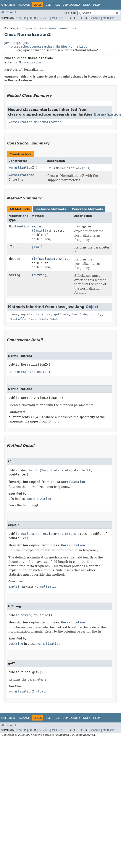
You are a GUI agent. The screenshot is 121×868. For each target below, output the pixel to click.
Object (92, 307)
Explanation (19, 226)
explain (38, 226)
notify (96, 314)
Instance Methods (51, 209)
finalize (43, 314)
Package (24, 5)
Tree (57, 5)
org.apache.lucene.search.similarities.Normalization (50, 46)
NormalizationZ (21, 167)
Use (48, 5)
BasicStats (43, 230)
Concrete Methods (87, 209)
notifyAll (17, 319)
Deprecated (71, 5)
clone (13, 314)
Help (96, 5)
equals (27, 314)
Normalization (31, 62)
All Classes (10, 12)
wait (32, 319)
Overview (8, 5)
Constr (44, 18)
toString (39, 275)
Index (87, 5)
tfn (35, 259)
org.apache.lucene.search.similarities (48, 28)
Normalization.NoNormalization (35, 122)
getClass (61, 314)
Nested (21, 18)
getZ (35, 247)
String (15, 275)
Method (58, 18)
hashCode (80, 314)
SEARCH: (70, 13)
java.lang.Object (17, 43)
